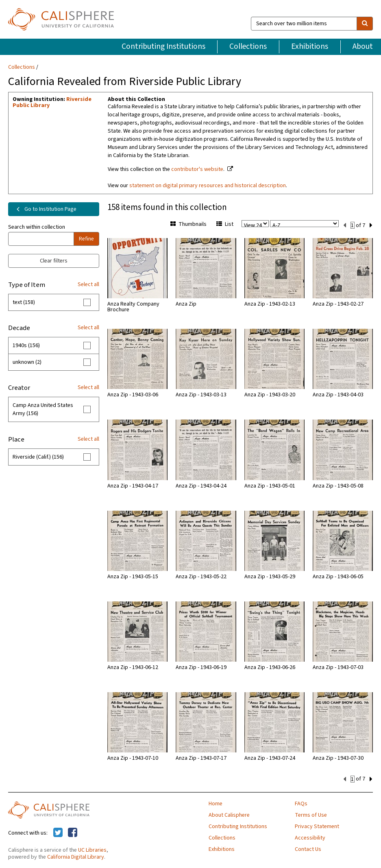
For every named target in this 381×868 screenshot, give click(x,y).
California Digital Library (76, 856)
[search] (365, 24)
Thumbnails (188, 224)
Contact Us (308, 848)
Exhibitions (310, 46)
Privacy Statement (317, 826)
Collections (248, 46)
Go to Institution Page (45, 209)
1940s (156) (26, 345)
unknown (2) (27, 362)
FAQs (301, 803)
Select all (88, 284)
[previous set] (345, 225)
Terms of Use (311, 814)
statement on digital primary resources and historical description (208, 186)
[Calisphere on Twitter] (58, 832)
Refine (86, 239)
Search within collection (37, 227)
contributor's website (197, 169)
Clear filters (54, 261)
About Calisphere (229, 814)
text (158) (24, 302)
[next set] (371, 225)
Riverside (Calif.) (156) (38, 457)
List (225, 224)
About (363, 46)
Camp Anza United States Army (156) (43, 409)
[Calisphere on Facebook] (73, 832)
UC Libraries (92, 849)
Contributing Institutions (163, 46)
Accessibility (310, 837)
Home (216, 803)
